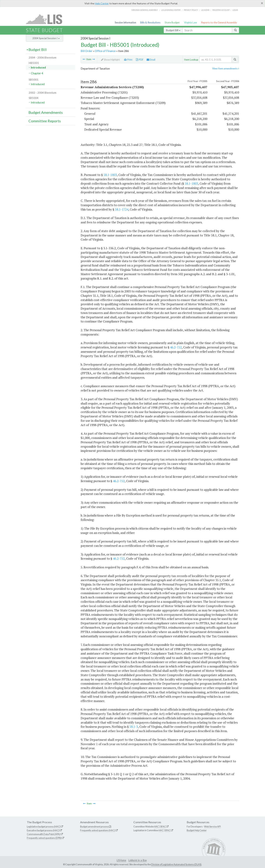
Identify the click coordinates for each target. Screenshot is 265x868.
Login (235, 10)
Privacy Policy (191, 10)
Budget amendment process (94, 827)
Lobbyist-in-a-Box (138, 860)
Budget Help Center (197, 830)
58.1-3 (134, 727)
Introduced (38, 67)
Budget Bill (173, 30)
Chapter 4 (37, 73)
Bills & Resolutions (150, 22)
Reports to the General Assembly (219, 22)
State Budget (172, 22)
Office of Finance (105, 51)
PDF (140, 60)
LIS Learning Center (171, 10)
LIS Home (121, 860)
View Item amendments (226, 68)
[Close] (262, 3)
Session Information (125, 22)
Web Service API (212, 827)
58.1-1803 (110, 175)
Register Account (221, 10)
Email (151, 60)
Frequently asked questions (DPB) (44, 838)
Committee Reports (45, 121)
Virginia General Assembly (145, 10)
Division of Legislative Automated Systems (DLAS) (176, 864)
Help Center (102, 3)
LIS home (205, 10)
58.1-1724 (122, 209)
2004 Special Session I (46, 38)
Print (128, 60)
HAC (157, 827)
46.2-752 (176, 347)
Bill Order (87, 51)
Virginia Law (190, 22)
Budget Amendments (46, 112)
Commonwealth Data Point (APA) (44, 834)
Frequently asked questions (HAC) (98, 830)
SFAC (163, 827)
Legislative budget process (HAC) (44, 827)
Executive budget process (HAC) (43, 830)
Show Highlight (111, 60)
